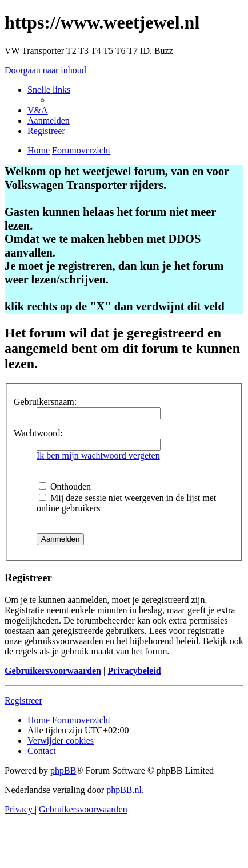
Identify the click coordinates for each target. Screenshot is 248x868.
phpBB (63, 770)
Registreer (23, 701)
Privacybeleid (134, 671)
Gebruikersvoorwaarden (53, 671)
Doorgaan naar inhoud (45, 70)
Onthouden (65, 486)
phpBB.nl (124, 790)
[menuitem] (38, 110)
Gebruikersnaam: (45, 402)
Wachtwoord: (38, 433)
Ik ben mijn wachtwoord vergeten (98, 455)
